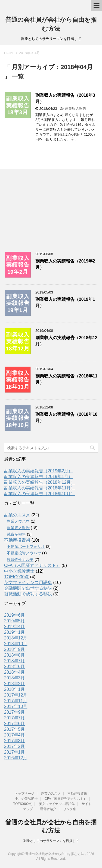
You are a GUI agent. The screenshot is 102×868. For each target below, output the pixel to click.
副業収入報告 (76, 109)
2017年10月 (16, 706)
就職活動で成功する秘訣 (28, 594)
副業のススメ (17, 515)
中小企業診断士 (19, 571)
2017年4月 (15, 735)
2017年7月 (15, 718)
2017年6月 (15, 724)
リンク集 (70, 809)
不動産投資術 (17, 540)
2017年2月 (15, 746)
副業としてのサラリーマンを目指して (51, 841)
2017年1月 (15, 752)
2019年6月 (15, 615)
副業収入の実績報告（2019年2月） (38, 471)
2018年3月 (15, 678)
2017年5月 (15, 729)
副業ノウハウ (18, 521)
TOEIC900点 (16, 577)
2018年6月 (15, 666)
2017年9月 (15, 712)
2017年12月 (16, 695)
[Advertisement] (45, 208)
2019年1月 (15, 632)
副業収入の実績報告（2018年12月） (40, 482)
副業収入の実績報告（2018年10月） (40, 494)
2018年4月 (15, 672)
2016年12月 (16, 758)
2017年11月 (16, 701)
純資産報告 (16, 534)
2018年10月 (16, 644)
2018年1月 (15, 689)
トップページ (24, 794)
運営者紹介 (48, 809)
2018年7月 (15, 661)
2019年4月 (15, 627)
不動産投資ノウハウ (24, 553)
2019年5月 (15, 621)
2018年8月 (15, 655)
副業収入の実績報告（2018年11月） (40, 488)
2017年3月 (15, 741)
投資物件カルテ (20, 560)
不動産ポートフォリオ (26, 547)
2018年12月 (16, 638)
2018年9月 (15, 649)
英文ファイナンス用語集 (28, 583)
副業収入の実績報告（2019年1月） (38, 477)
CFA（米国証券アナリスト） (32, 565)
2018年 (25, 53)
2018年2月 (15, 684)
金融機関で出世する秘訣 (28, 588)
